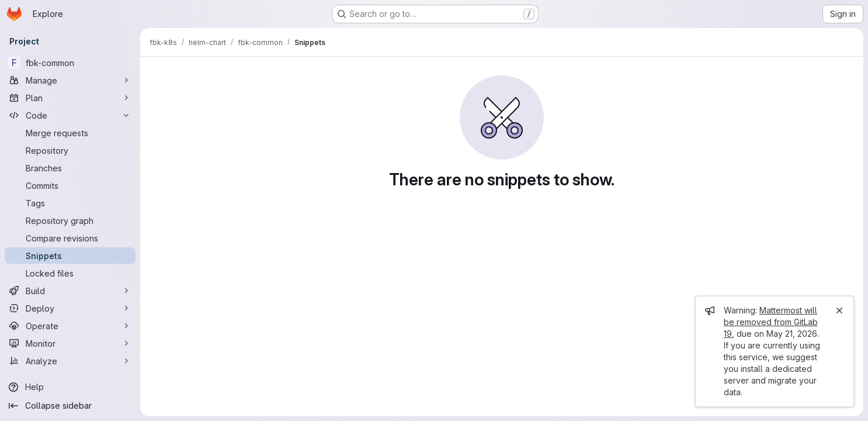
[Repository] (70, 150)
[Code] (70, 115)
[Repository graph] (70, 220)
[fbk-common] (70, 63)
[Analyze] (70, 361)
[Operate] (70, 326)
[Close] (839, 310)
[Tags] (70, 203)
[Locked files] (70, 273)
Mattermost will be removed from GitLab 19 (771, 322)
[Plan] (70, 98)
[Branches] (70, 168)
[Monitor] (70, 343)
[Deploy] (70, 308)
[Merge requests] (70, 133)
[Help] (70, 387)
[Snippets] (70, 256)
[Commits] (70, 185)
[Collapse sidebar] (70, 406)
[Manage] (70, 80)
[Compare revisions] (70, 238)
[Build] (70, 291)
